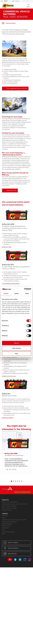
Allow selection (16, 348)
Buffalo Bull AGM (7, 247)
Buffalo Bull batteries (8, 418)
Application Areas (7, 510)
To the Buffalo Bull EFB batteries (11, 284)
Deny (17, 354)
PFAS (3, 534)
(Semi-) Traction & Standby (9, 506)
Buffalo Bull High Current (9, 376)
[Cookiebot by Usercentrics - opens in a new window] (24, 289)
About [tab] (27, 294)
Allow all (17, 343)
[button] (11, 481)
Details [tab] (16, 294)
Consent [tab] (6, 294)
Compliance (5, 528)
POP (3, 530)
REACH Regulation (7, 524)
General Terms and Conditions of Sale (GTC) (14, 520)
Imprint (4, 518)
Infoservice (5, 516)
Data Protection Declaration (10, 522)
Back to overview (11, 23)
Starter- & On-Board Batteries (10, 502)
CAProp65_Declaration (8, 532)
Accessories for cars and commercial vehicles (15, 504)
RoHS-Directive (6, 526)
